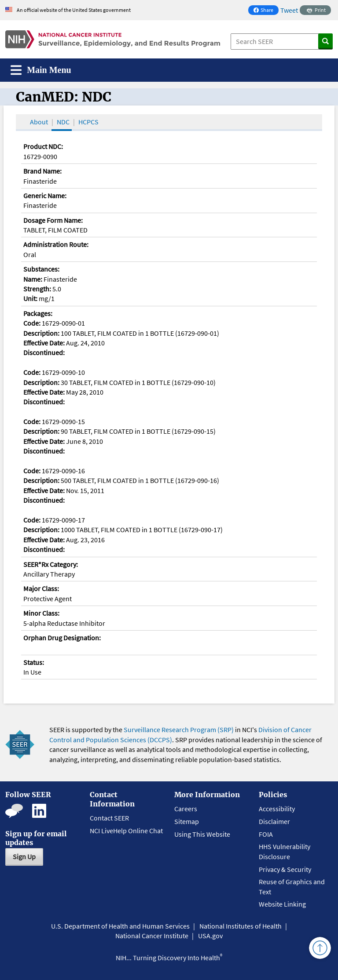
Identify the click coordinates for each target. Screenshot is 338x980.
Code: (32, 323)
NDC (63, 122)
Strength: (37, 289)
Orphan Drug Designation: (62, 638)
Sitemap (187, 821)
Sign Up (24, 857)
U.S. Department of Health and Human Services (120, 926)
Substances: (41, 269)
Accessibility (277, 809)
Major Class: (41, 588)
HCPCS (88, 122)
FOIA (266, 834)
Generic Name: (45, 196)
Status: (34, 662)
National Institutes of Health (241, 926)
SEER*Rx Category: (51, 564)
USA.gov (210, 936)
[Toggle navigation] (41, 70)
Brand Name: (42, 171)
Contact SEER (109, 818)
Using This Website (202, 834)
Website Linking (282, 904)
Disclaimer (274, 821)
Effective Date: (44, 343)
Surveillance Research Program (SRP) (179, 730)
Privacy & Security (285, 869)
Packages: (38, 313)
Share (266, 11)
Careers (186, 809)
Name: (33, 279)
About (39, 122)
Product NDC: (43, 146)
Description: (41, 333)
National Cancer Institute (152, 936)
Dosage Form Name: (53, 220)
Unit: (30, 298)
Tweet (289, 10)
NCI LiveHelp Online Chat (126, 831)
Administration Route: (56, 244)
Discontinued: (44, 352)
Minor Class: (41, 613)
